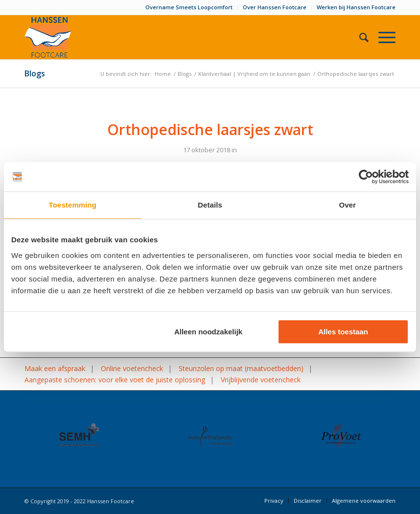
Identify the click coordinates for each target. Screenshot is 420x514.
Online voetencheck (132, 368)
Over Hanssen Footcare (275, 7)
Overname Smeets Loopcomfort (189, 7)
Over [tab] (347, 205)
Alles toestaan (343, 332)
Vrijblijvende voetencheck (261, 380)
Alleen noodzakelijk (208, 332)
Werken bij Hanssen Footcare (356, 7)
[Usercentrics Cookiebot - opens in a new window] (366, 177)
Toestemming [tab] (73, 205)
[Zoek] (359, 37)
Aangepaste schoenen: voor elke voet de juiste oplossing (115, 380)
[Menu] (382, 37)
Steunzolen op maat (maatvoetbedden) (241, 368)
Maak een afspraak (55, 368)
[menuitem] (189, 7)
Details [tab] (210, 205)
